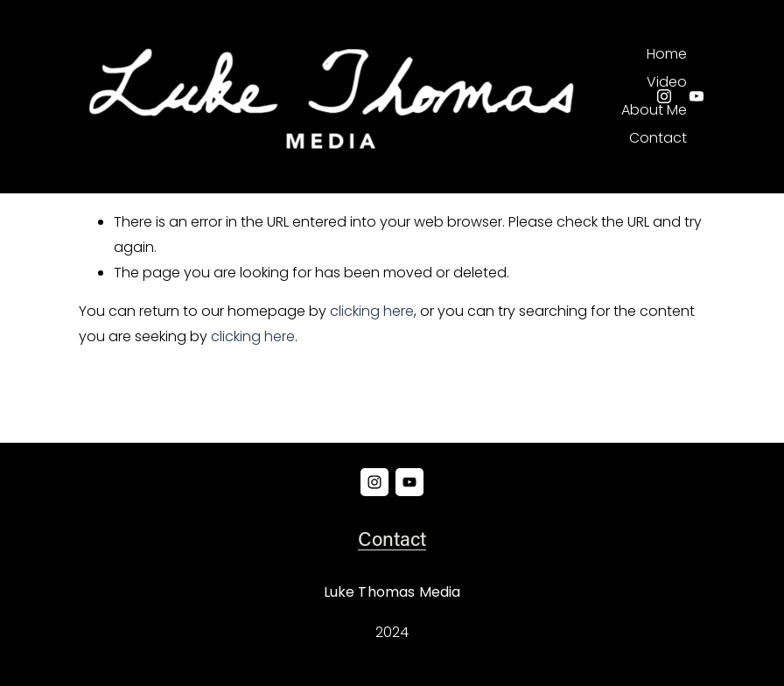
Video (667, 82)
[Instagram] (664, 96)
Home (667, 54)
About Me (654, 110)
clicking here (372, 311)
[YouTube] (696, 96)
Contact (658, 138)
